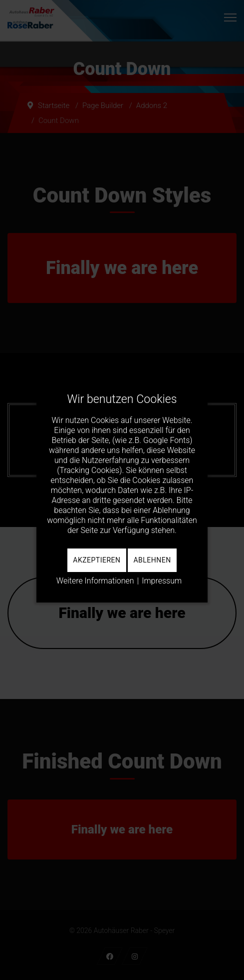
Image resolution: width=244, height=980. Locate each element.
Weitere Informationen (95, 581)
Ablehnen (152, 560)
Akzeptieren (97, 560)
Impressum (162, 581)
